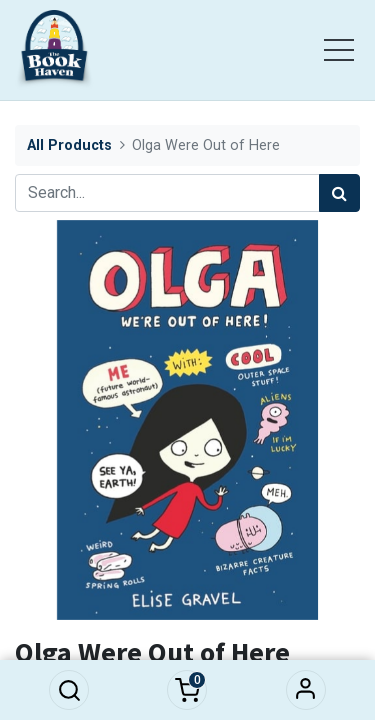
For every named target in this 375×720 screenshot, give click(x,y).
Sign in (306, 690)
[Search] (339, 193)
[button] (69, 690)
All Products (69, 145)
